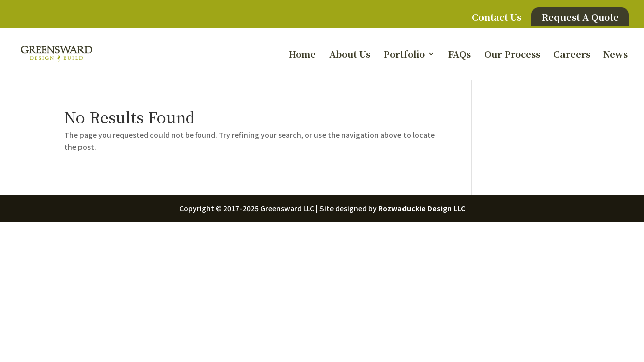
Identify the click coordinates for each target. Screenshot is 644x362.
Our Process (512, 55)
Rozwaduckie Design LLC (422, 208)
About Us (350, 55)
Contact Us (497, 18)
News (616, 55)
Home (302, 55)
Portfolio (404, 55)
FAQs (459, 55)
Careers (572, 55)
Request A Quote (580, 17)
